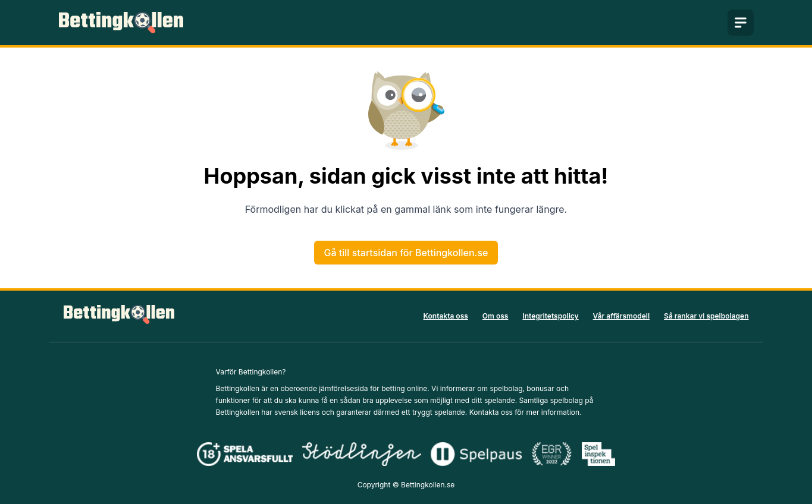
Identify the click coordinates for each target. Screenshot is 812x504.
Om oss (496, 316)
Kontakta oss (446, 316)
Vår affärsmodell (621, 316)
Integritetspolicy (550, 316)
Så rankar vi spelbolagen (706, 316)
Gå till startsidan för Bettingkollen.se (406, 253)
